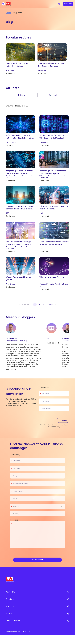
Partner (9, 614)
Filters (21, 95)
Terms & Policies (13, 621)
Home (8, 13)
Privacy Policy (55, 427)
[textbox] (17, 506)
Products (10, 606)
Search (53, 95)
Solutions (10, 599)
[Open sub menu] (68, 592)
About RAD (10, 592)
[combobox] (39, 506)
